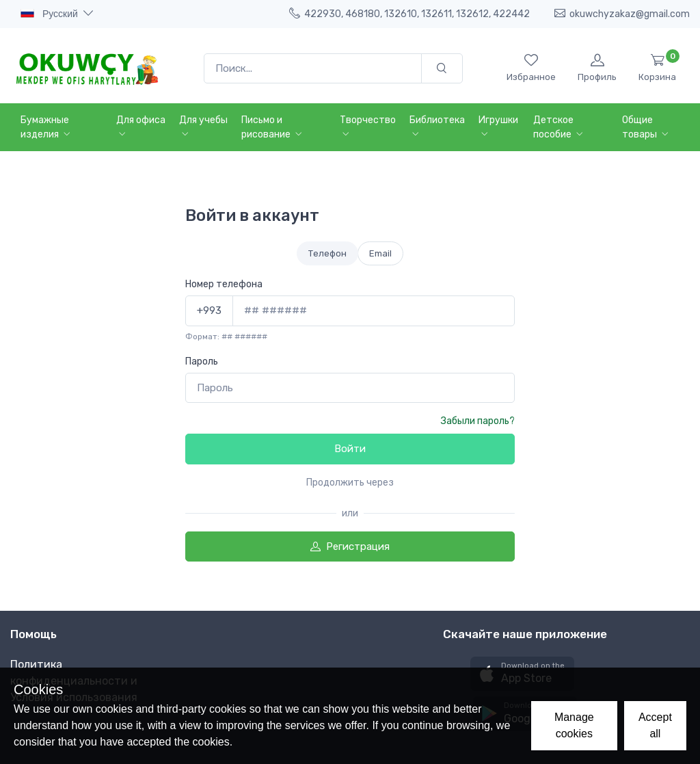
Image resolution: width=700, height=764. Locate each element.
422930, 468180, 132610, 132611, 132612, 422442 (409, 14)
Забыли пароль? (478, 421)
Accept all (655, 725)
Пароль (202, 361)
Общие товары (647, 127)
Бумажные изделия (47, 127)
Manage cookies (574, 725)
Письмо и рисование (273, 127)
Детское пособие (560, 127)
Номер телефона (224, 284)
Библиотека (437, 127)
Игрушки (498, 127)
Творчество (368, 127)
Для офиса (141, 127)
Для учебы (203, 127)
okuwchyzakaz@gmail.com (622, 14)
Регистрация (350, 546)
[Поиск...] (313, 69)
